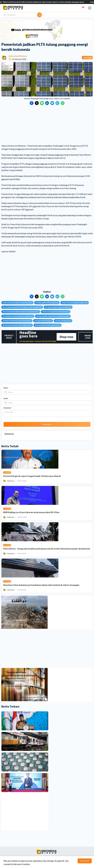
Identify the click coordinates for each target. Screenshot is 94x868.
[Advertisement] (47, 125)
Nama (6, 388)
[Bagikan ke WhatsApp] (63, 103)
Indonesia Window (18, 56)
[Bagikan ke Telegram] (57, 103)
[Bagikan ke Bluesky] (52, 103)
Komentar (8, 408)
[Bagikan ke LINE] (42, 103)
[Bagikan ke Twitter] (37, 103)
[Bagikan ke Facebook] (32, 103)
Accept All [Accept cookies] (85, 861)
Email (6, 398)
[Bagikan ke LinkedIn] (47, 103)
